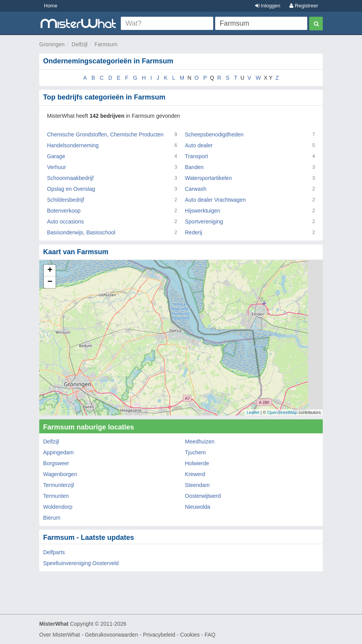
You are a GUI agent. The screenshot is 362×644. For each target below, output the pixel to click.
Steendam (197, 485)
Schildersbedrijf (66, 200)
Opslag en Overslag (71, 189)
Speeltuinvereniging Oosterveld (81, 563)
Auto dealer (199, 145)
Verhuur (57, 167)
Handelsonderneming (73, 145)
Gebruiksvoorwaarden (111, 635)
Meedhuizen (200, 442)
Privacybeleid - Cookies (171, 635)
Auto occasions (65, 222)
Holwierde (197, 463)
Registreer (304, 6)
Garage (56, 156)
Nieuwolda (198, 507)
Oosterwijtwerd (203, 496)
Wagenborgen (60, 474)
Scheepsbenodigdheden (214, 134)
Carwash (196, 189)
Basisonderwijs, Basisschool (81, 232)
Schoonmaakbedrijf (70, 178)
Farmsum (106, 44)
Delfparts (54, 552)
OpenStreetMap (282, 412)
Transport (196, 156)
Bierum (52, 518)
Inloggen (268, 6)
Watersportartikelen (208, 178)
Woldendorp (58, 507)
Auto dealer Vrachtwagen (215, 200)
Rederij (193, 232)
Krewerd (195, 474)
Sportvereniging (204, 222)
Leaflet (253, 412)
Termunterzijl (58, 485)
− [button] (50, 282)
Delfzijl (79, 44)
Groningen (52, 44)
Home (51, 6)
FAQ (210, 635)
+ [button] (50, 271)
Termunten (56, 496)
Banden (194, 167)
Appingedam (58, 452)
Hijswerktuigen (203, 211)
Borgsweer (56, 463)
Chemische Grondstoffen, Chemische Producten (105, 134)
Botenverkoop (64, 211)
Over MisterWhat (60, 635)
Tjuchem (195, 452)
